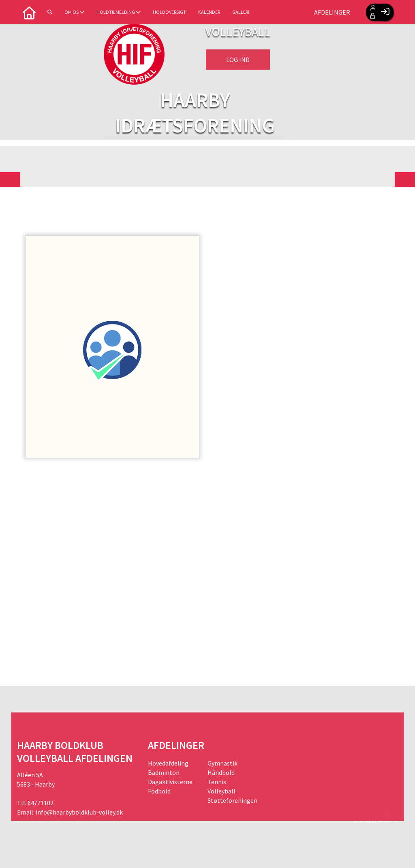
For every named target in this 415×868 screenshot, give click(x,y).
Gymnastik (222, 763)
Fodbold (159, 791)
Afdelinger (332, 12)
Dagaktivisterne (170, 782)
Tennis (217, 782)
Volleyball (221, 791)
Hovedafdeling (168, 763)
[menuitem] (29, 12)
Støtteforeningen (232, 800)
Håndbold (221, 772)
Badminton (164, 772)
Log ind (238, 60)
